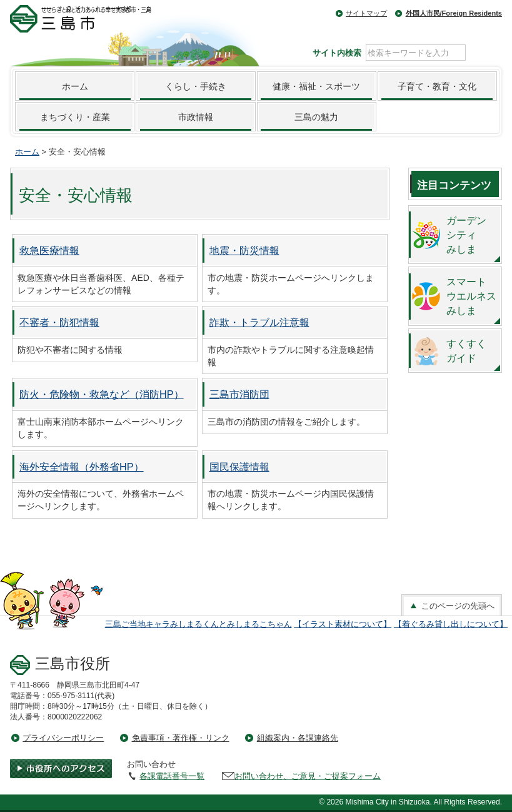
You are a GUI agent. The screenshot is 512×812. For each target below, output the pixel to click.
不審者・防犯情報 (59, 322)
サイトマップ (366, 13)
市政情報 (196, 117)
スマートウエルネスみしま (471, 296)
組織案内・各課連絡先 (298, 738)
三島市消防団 (239, 394)
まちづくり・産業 (75, 117)
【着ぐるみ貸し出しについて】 (451, 624)
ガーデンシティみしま (466, 235)
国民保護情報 (239, 467)
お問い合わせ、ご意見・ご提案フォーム (308, 776)
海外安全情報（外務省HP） (82, 467)
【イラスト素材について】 (343, 624)
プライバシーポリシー (63, 738)
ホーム (75, 86)
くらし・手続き (196, 86)
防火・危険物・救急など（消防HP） (102, 394)
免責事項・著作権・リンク (181, 738)
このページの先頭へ (452, 606)
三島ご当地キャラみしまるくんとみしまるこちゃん (198, 624)
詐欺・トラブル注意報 (259, 322)
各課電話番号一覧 (172, 776)
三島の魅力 (316, 117)
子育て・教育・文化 (437, 86)
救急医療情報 (49, 250)
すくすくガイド (466, 351)
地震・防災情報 (244, 250)
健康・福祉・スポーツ (316, 86)
